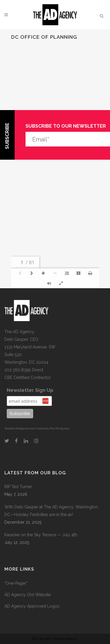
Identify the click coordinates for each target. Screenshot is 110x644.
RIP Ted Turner (18, 487)
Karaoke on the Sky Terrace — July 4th (41, 535)
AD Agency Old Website (28, 595)
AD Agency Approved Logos (32, 606)
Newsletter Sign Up (30, 390)
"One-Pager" (16, 583)
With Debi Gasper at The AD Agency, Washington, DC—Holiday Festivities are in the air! (52, 511)
